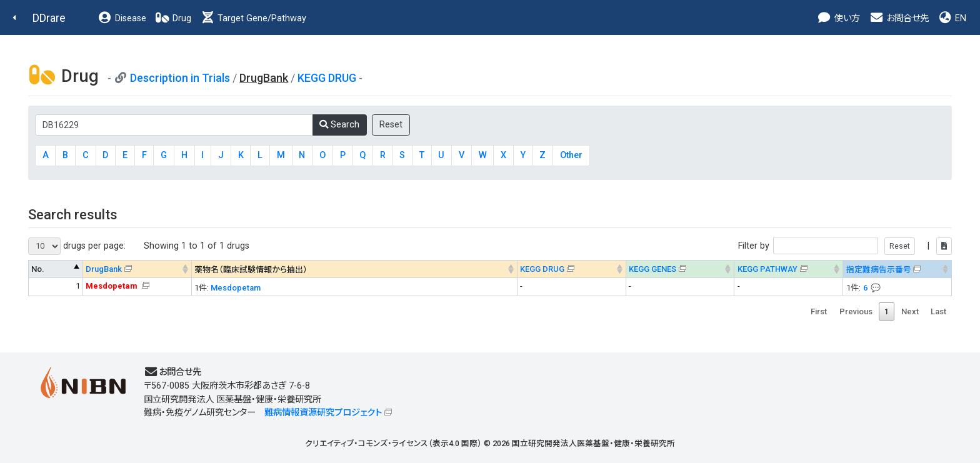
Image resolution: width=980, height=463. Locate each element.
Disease (122, 18)
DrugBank (104, 269)
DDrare (49, 18)
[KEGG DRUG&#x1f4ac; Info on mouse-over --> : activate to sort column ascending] (571, 269)
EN (952, 18)
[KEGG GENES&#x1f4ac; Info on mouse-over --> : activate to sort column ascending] (680, 269)
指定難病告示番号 (879, 270)
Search (339, 125)
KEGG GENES (652, 269)
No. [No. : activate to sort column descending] (38, 269)
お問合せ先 (899, 18)
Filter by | (845, 246)
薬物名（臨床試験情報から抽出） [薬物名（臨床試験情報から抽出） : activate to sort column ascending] (251, 270)
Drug (173, 18)
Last (938, 311)
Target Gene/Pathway (253, 18)
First (819, 311)
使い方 (838, 18)
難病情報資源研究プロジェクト (323, 413)
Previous (856, 311)
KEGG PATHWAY (767, 269)
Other (571, 155)
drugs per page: (77, 246)
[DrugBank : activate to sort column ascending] (137, 269)
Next (910, 311)
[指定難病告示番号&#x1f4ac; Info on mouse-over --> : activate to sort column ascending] (897, 269)
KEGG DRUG (327, 78)
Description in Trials (180, 78)
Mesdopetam (236, 288)
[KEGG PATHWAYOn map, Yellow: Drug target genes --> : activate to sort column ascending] (789, 269)
